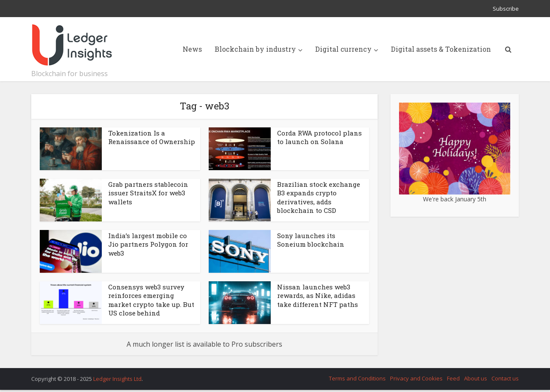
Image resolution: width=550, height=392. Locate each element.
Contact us (505, 378)
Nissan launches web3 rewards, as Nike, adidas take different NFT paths (318, 296)
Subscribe (506, 9)
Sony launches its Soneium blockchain (311, 240)
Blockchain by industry (255, 49)
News (192, 49)
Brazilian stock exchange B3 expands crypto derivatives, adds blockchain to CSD (319, 197)
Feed (453, 378)
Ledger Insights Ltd (117, 379)
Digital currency (343, 49)
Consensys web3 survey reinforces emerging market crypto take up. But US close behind (151, 300)
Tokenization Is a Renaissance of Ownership (152, 137)
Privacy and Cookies (416, 378)
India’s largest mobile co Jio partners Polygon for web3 (148, 244)
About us (476, 378)
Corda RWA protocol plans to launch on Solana (319, 137)
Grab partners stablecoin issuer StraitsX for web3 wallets (148, 193)
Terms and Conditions (357, 378)
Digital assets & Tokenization (441, 49)
